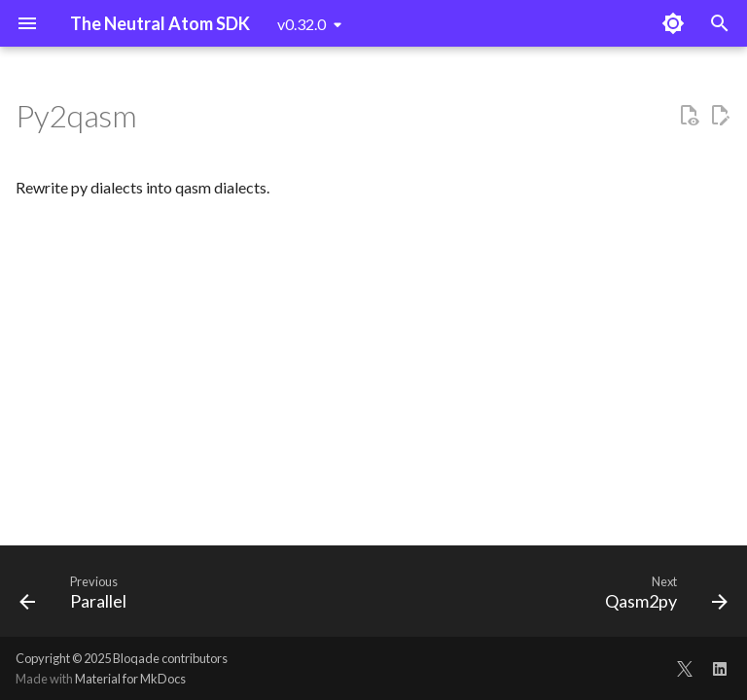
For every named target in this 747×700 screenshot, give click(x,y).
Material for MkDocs (130, 679)
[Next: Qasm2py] (662, 597)
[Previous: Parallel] (77, 597)
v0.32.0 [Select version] (302, 24)
